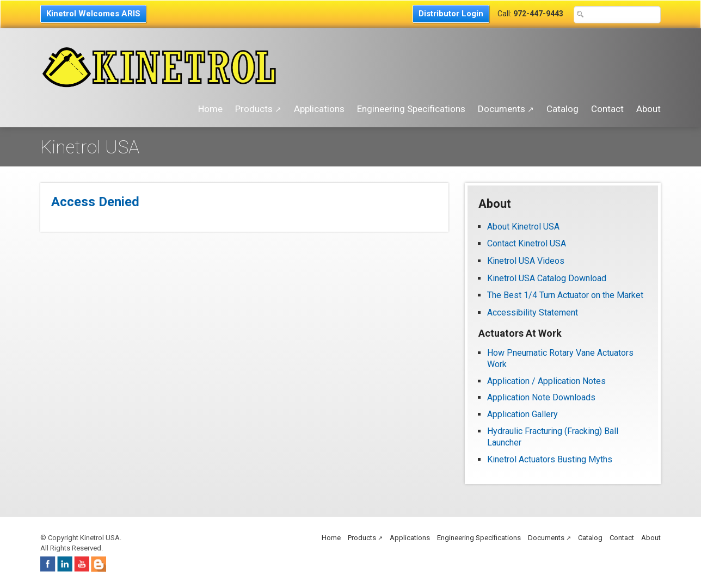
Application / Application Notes (546, 381)
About (648, 109)
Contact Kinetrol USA (528, 243)
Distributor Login (451, 14)
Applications (319, 109)
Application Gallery (522, 414)
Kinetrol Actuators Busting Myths (550, 459)
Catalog (562, 109)
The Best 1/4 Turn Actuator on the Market (565, 295)
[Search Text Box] (617, 15)
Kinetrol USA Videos (526, 261)
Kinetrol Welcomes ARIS (93, 14)
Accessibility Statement (533, 312)
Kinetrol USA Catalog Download (547, 278)
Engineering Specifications (411, 109)
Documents (506, 109)
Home (210, 109)
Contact (607, 109)
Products (258, 109)
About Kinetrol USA (523, 227)
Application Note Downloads (541, 397)
